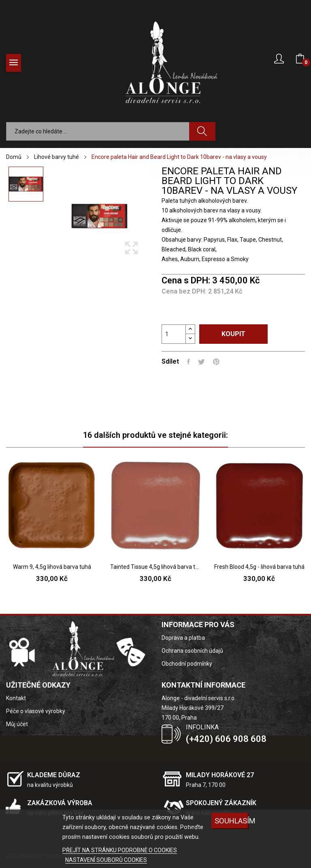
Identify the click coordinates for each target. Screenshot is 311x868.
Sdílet (189, 362)
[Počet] (174, 334)
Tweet (201, 362)
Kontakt (16, 698)
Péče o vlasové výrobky (36, 711)
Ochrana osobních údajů (192, 651)
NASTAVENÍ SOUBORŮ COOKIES (106, 860)
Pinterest (216, 362)
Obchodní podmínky (187, 664)
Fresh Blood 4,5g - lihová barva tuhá (259, 567)
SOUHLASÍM (232, 821)
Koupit (233, 334)
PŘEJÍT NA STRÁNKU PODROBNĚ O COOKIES (120, 850)
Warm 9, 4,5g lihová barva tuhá (52, 567)
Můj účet (17, 724)
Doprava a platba (183, 638)
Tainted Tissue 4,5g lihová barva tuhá (155, 567)
